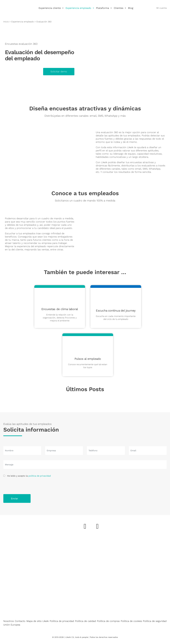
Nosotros (9, 621)
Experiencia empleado (80, 8)
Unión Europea (12, 625)
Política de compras (108, 621)
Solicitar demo (59, 71)
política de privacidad (40, 476)
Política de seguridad (155, 621)
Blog (131, 8)
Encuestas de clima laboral (60, 309)
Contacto (20, 621)
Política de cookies (131, 621)
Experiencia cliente (51, 8)
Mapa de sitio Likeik (38, 621)
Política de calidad (85, 621)
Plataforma (104, 8)
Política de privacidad (62, 621)
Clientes (120, 8)
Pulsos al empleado (88, 359)
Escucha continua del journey (116, 311)
